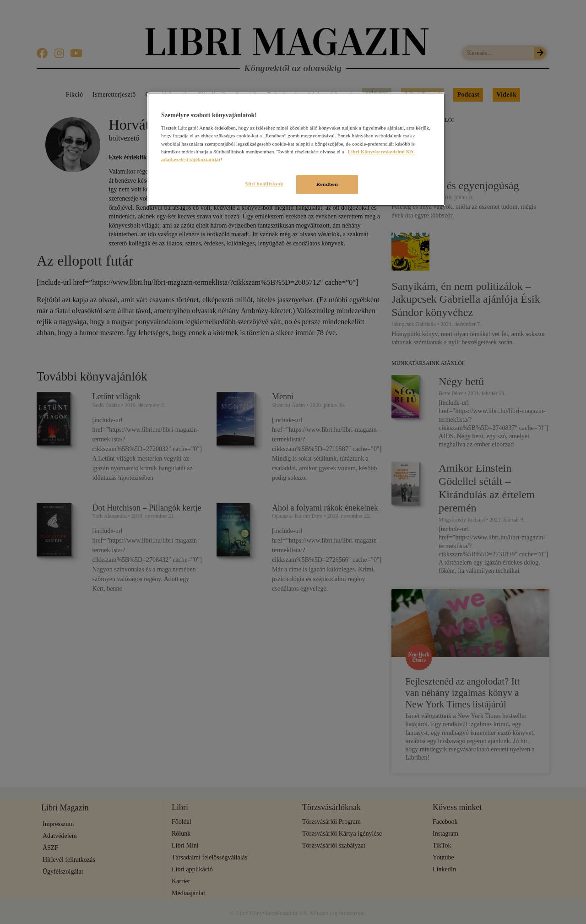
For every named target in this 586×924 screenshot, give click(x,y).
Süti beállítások (260, 184)
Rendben (327, 184)
